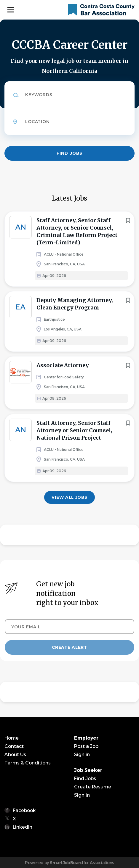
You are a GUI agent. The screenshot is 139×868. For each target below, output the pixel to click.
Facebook (24, 810)
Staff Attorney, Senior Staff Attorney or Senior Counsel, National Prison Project (74, 430)
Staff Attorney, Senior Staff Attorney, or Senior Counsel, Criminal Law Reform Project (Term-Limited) (77, 231)
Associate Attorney (63, 365)
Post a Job (86, 746)
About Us (15, 755)
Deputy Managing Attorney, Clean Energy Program (75, 304)
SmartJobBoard (66, 863)
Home (12, 738)
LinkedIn (23, 827)
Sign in (82, 755)
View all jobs (69, 497)
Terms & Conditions (28, 763)
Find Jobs (69, 153)
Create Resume (93, 787)
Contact (14, 746)
